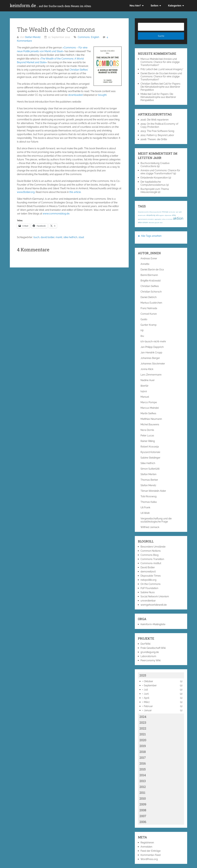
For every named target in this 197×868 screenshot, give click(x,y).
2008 (143, 810)
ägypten (162, 215)
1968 (180, 212)
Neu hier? (135, 6)
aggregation (158, 219)
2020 (143, 740)
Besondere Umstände (153, 547)
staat (81, 237)
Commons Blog (150, 555)
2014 (143, 775)
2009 (143, 804)
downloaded (75, 95)
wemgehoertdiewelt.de (154, 605)
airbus (164, 219)
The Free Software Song (161, 131)
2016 (143, 763)
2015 (143, 769)
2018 (143, 752)
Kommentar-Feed (151, 855)
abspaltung (151, 215)
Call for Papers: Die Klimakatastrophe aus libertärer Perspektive (161, 87)
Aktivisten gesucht (154, 223)
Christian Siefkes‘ (79, 70)
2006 (143, 822)
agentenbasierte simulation (146, 219)
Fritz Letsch (147, 69)
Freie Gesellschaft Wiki (153, 648)
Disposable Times (151, 576)
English (95, 37)
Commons (84, 37)
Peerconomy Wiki (151, 660)
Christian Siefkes (150, 84)
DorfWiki (145, 644)
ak (167, 219)
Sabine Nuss (148, 592)
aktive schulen (143, 222)
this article (75, 192)
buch (36, 237)
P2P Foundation (149, 588)
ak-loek (170, 219)
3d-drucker (172, 212)
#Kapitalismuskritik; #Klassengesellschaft (150, 212)
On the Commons (151, 584)
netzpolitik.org (148, 580)
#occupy (165, 212)
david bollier (47, 237)
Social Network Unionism (155, 596)
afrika (174, 215)
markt (59, 237)
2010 (143, 798)
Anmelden (146, 847)
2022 (143, 728)
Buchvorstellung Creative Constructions (155, 165)
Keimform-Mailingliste (153, 624)
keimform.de (50, 6)
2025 (143, 675)
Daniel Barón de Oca (152, 73)
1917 (177, 212)
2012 (143, 787)
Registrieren (147, 843)
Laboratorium (148, 656)
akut (161, 223)
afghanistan (168, 215)
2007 (143, 816)
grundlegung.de (150, 652)
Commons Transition (152, 559)
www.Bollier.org (26, 192)
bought (102, 95)
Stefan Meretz (33, 37)
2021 (143, 734)
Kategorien (175, 6)
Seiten (155, 6)
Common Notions (151, 551)
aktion (178, 218)
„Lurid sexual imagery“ (171, 69)
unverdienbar (148, 601)
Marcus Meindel (150, 59)
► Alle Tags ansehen (150, 236)
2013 (143, 781)
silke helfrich (70, 237)
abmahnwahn (142, 215)
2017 (143, 757)
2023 (143, 722)
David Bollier (148, 567)
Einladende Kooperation (154, 178)
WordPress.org (149, 859)
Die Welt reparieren (158, 120)
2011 (142, 793)
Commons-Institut (151, 563)
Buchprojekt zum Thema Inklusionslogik (155, 191)
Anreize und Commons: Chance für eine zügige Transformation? (160, 62)
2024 (143, 717)
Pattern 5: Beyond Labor (160, 135)
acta (157, 215)
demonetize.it (148, 572)
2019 (143, 746)
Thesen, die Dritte (157, 139)
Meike (144, 94)
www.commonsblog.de (56, 214)
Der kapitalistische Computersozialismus (153, 183)
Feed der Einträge (151, 851)
